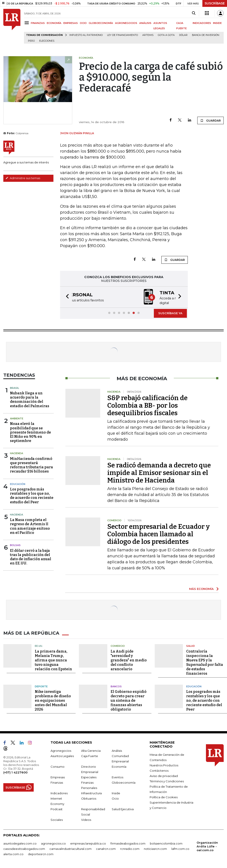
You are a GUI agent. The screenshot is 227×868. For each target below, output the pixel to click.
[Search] (194, 13)
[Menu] (27, 23)
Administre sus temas (23, 178)
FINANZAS (38, 23)
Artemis (148, 35)
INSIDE (217, 23)
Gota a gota (166, 35)
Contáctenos (159, 770)
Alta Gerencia (91, 750)
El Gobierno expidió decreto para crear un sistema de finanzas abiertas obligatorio (129, 700)
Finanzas (57, 782)
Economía (119, 766)
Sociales (57, 819)
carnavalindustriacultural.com (70, 848)
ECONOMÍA (54, 23)
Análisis (117, 750)
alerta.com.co (13, 854)
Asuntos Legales (62, 756)
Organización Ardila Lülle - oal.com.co (207, 846)
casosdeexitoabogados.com (24, 848)
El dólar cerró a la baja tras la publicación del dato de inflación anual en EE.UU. (31, 557)
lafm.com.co (180, 848)
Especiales (89, 777)
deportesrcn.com (41, 854)
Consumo (58, 766)
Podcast (57, 809)
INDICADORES (202, 23)
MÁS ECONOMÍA (201, 588)
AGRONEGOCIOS (126, 23)
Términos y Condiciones (167, 781)
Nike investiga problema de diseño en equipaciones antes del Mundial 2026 (53, 700)
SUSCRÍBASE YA (170, 313)
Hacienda (17, 453)
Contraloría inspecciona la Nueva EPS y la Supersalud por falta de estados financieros (205, 662)
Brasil (15, 387)
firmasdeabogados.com (128, 843)
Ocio (115, 798)
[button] (66, 297)
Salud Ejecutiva (123, 809)
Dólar (183, 35)
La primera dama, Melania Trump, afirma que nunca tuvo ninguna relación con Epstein (53, 660)
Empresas (58, 777)
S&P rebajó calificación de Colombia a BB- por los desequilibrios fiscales (147, 405)
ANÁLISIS (145, 23)
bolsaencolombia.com (166, 843)
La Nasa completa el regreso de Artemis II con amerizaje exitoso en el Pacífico (30, 526)
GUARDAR (210, 120)
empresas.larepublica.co (88, 843)
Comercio (118, 645)
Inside (116, 793)
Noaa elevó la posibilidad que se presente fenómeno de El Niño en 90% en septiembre (30, 432)
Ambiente (17, 418)
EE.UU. (39, 645)
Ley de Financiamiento (122, 35)
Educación (18, 484)
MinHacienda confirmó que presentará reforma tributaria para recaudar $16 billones (31, 465)
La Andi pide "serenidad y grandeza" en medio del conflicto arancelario (129, 660)
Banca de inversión (206, 35)
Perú (31, 41)
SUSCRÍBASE (215, 3)
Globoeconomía (124, 782)
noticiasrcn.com (155, 848)
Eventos (117, 777)
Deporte (41, 686)
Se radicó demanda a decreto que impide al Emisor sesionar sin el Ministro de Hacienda (159, 472)
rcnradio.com (130, 848)
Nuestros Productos (164, 765)
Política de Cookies (164, 797)
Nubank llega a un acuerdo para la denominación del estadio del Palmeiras (30, 399)
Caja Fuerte (90, 756)
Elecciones (47, 41)
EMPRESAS (71, 23)
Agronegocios (61, 750)
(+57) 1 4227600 (15, 772)
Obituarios (89, 798)
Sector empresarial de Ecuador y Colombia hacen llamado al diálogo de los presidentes (159, 534)
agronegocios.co (53, 843)
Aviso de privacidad (164, 775)
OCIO (83, 23)
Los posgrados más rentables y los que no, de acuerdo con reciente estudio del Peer (32, 495)
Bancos (116, 686)
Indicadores (59, 793)
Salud (191, 645)
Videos (86, 819)
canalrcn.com (106, 848)
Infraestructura (91, 793)
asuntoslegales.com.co (20, 843)
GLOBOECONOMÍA (101, 23)
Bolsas (15, 545)
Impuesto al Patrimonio (86, 35)
